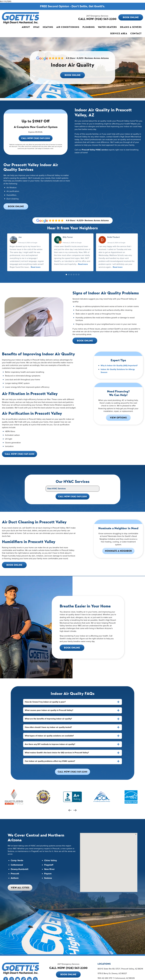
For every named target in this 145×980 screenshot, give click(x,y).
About (26, 27)
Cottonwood (17, 865)
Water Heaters (107, 27)
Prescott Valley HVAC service (95, 150)
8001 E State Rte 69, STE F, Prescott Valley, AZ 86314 (120, 969)
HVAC (36, 27)
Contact (136, 34)
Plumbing (89, 27)
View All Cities (20, 888)
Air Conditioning (68, 27)
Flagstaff (49, 865)
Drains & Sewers (131, 27)
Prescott (15, 874)
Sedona (48, 878)
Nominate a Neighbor (118, 551)
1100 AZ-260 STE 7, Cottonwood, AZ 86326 (116, 978)
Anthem (15, 878)
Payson (48, 874)
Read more (36, 267)
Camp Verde (17, 861)
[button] (66, 275)
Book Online (131, 17)
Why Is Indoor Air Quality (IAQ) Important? (119, 365)
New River (49, 869)
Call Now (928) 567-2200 (36, 143)
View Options (118, 418)
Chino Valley (51, 861)
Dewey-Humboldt (20, 869)
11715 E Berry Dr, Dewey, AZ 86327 (112, 973)
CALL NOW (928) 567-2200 (97, 19)
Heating (48, 27)
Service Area (119, 34)
